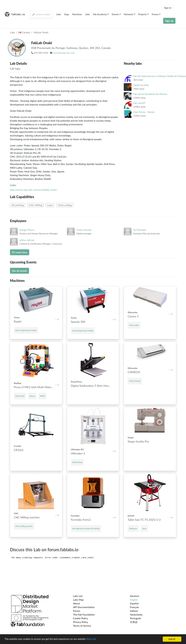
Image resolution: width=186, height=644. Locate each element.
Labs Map (78, 600)
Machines (77, 14)
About (77, 603)
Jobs (88, 14)
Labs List (78, 596)
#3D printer (20, 396)
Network (129, 14)
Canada (24, 32)
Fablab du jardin (141, 85)
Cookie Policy (81, 618)
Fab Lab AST (139, 103)
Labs (59, 14)
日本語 (134, 622)
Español (134, 603)
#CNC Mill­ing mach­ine (24, 526)
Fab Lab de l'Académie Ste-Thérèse (150, 94)
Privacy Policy (81, 622)
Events (116, 14)
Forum (156, 14)
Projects (143, 14)
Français (134, 607)
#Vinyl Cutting (135, 381)
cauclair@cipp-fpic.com (64, 53)
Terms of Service (82, 626)
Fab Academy (101, 14)
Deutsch (135, 596)
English (134, 600)
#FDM (43, 396)
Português (135, 618)
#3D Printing (77, 462)
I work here (20, 252)
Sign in (168, 8)
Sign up (169, 21)
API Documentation (84, 607)
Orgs (67, 14)
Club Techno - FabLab (144, 112)
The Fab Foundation (84, 614)
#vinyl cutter (134, 325)
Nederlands (136, 614)
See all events (19, 271)
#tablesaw (133, 529)
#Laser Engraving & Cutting (26, 330)
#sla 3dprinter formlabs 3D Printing (86, 529)
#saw (144, 529)
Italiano (134, 611)
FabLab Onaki (41, 32)
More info (95, 639)
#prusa (32, 396)
